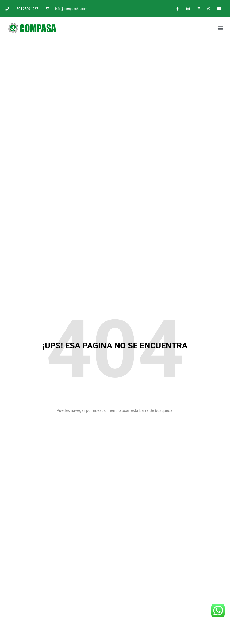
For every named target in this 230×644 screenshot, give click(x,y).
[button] (220, 28)
